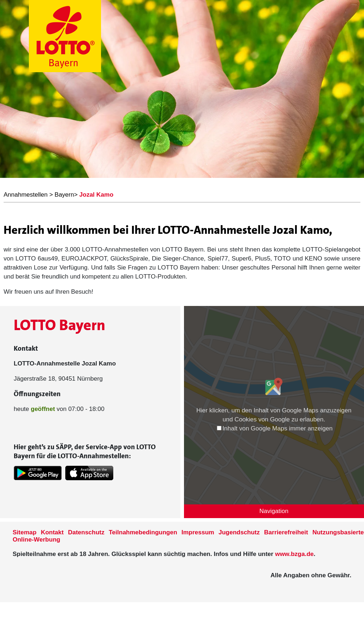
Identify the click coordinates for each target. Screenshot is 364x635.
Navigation (274, 511)
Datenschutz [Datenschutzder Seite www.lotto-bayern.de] (86, 532)
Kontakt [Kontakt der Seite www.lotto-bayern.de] (52, 532)
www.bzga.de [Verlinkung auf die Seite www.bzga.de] (294, 554)
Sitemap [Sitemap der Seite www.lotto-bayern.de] (25, 532)
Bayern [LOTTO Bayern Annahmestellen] (64, 195)
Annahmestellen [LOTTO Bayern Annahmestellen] (26, 195)
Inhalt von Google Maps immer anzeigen (275, 428)
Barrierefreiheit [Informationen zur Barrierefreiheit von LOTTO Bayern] (286, 532)
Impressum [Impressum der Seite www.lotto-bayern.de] (198, 532)
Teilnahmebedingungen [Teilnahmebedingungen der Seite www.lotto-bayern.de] (143, 532)
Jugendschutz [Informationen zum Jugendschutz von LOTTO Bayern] (239, 532)
